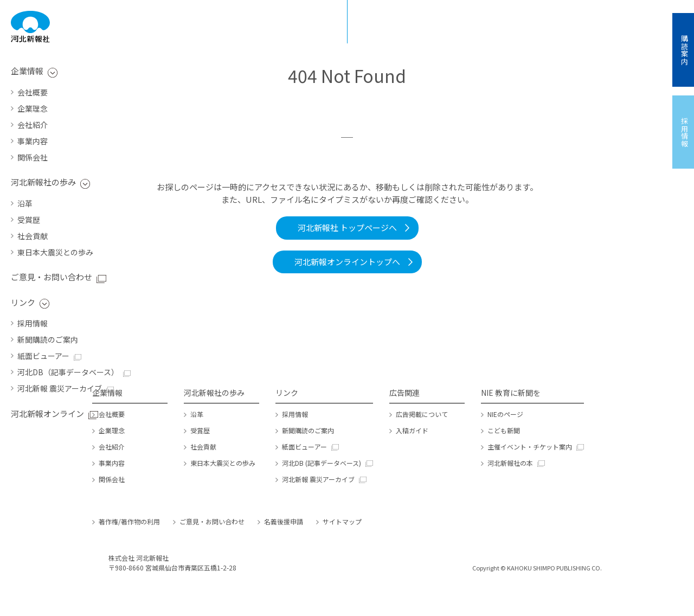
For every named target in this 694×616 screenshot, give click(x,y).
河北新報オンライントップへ (347, 262)
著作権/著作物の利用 (129, 521)
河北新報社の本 (510, 463)
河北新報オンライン (47, 413)
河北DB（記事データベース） (68, 372)
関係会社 (33, 157)
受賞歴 (29, 220)
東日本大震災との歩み (55, 252)
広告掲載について (422, 414)
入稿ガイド (412, 430)
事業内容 (33, 141)
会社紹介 (33, 125)
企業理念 (33, 108)
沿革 (25, 203)
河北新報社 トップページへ (347, 227)
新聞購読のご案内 (48, 339)
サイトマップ (342, 521)
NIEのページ (505, 414)
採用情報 (33, 323)
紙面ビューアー (43, 356)
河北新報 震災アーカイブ (60, 388)
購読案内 (685, 50)
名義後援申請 (284, 521)
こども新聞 (504, 430)
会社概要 (33, 92)
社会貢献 (33, 236)
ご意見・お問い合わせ (52, 277)
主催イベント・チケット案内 (530, 447)
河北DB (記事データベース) (322, 463)
